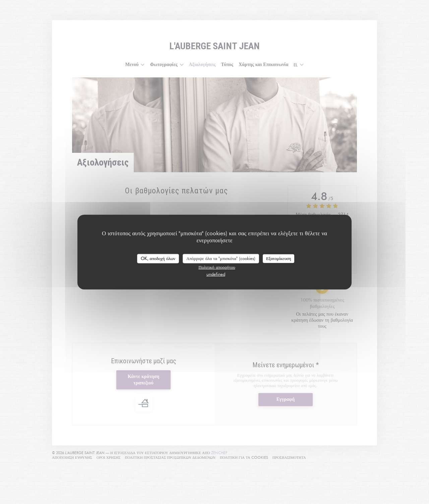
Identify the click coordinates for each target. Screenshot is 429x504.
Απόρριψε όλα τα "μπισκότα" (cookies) (221, 258)
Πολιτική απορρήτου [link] (217, 267)
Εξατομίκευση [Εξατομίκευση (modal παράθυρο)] (279, 258)
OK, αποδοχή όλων (158, 258)
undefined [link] (216, 274)
